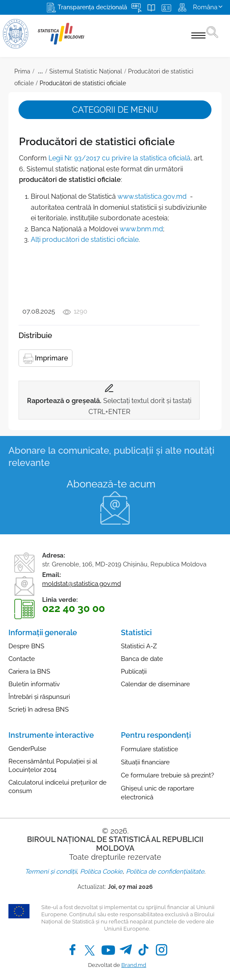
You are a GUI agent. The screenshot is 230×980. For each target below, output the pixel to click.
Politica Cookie (101, 872)
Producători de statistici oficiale (83, 83)
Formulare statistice (150, 749)
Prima (22, 71)
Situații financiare (145, 762)
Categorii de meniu (115, 110)
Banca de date (142, 659)
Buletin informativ (34, 684)
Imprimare (45, 359)
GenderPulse (27, 749)
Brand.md (134, 965)
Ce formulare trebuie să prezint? (167, 775)
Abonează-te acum (111, 484)
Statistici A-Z (139, 646)
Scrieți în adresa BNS (39, 709)
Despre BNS (26, 646)
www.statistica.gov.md (152, 196)
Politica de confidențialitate (165, 872)
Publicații (134, 671)
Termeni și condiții (51, 872)
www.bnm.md (141, 229)
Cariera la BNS (29, 671)
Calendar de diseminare (155, 684)
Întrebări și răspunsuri (39, 697)
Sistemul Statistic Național (86, 71)
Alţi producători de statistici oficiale (85, 240)
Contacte (22, 659)
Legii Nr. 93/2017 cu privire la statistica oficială (119, 158)
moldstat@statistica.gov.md (82, 584)
